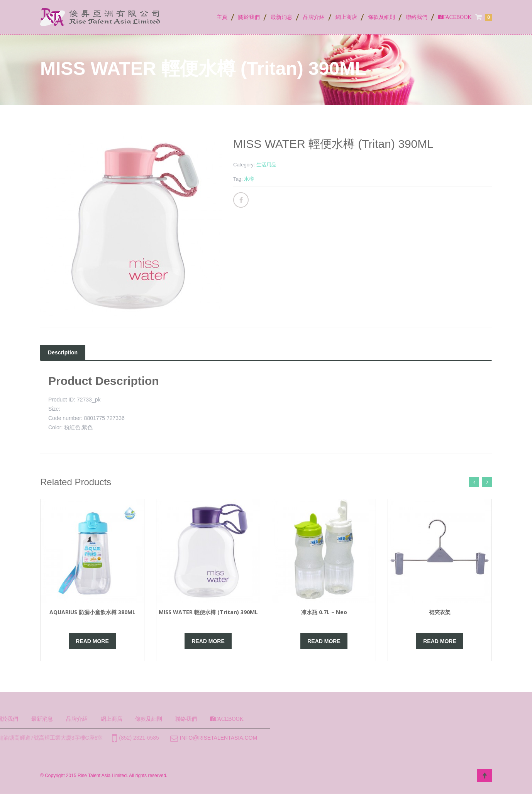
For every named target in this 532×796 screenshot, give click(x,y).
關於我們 (249, 17)
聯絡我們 (417, 17)
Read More (92, 641)
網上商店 (346, 17)
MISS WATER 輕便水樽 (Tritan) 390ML (208, 612)
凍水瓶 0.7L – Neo (324, 612)
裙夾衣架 (440, 612)
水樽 (249, 179)
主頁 (222, 17)
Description (63, 352)
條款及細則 (381, 17)
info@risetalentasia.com (145, 738)
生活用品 (266, 165)
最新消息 (281, 17)
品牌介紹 (314, 17)
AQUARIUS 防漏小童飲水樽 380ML (92, 612)
